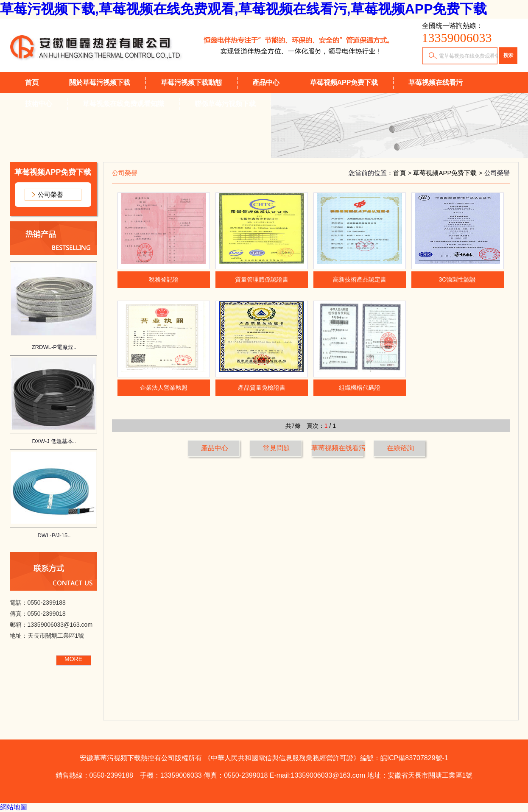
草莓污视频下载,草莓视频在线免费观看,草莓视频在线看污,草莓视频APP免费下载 (243, 9)
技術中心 (39, 104)
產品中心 (266, 82)
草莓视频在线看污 (436, 82)
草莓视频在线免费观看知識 (123, 104)
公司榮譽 (50, 194)
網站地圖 (14, 807)
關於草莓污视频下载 (100, 82)
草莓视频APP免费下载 (344, 82)
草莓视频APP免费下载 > (448, 173)
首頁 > (403, 173)
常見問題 (277, 448)
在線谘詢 (400, 448)
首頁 (32, 82)
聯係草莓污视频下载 (225, 104)
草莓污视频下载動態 (191, 82)
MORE (73, 659)
